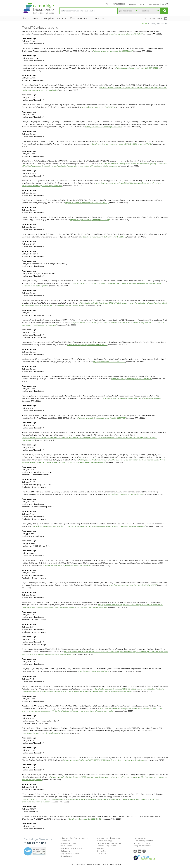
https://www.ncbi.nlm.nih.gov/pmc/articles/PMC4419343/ (66, 566)
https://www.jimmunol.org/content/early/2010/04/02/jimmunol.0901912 (121, 144)
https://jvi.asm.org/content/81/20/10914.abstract (131, 379)
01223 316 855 (36, 843)
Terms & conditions (142, 843)
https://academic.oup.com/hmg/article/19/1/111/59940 (138, 68)
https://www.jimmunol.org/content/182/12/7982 (90, 220)
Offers (72, 18)
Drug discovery (67, 856)
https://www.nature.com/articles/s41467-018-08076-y (103, 237)
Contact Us (98, 18)
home (26, 18)
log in (142, 4)
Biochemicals (66, 846)
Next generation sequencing (109, 843)
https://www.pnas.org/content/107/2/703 (126, 34)
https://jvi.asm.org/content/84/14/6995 (109, 362)
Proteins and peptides (106, 846)
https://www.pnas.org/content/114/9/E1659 (126, 494)
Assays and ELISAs (68, 843)
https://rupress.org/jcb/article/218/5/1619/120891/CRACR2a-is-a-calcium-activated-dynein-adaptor (104, 760)
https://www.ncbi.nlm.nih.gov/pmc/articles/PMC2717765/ (102, 418)
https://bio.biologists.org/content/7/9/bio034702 (87, 345)
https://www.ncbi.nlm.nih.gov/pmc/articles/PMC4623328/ (132, 585)
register (133, 4)
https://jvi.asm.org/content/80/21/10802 (99, 107)
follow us (154, 18)
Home (144, 24)
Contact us (102, 851)
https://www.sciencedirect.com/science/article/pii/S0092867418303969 (131, 398)
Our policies (102, 854)
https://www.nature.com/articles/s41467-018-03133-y (87, 203)
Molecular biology (105, 841)
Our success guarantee (143, 841)
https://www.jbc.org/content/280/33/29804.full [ (42, 733)
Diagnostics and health (70, 854)
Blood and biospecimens (71, 848)
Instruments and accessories (109, 838)
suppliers (145, 11)
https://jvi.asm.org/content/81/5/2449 (93, 671)
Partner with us (140, 838)
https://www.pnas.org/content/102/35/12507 (103, 127)
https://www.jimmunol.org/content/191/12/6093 (113, 51)
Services (101, 848)
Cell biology (66, 851)
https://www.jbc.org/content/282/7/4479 (85, 819)
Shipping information (142, 846)
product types (126, 11)
